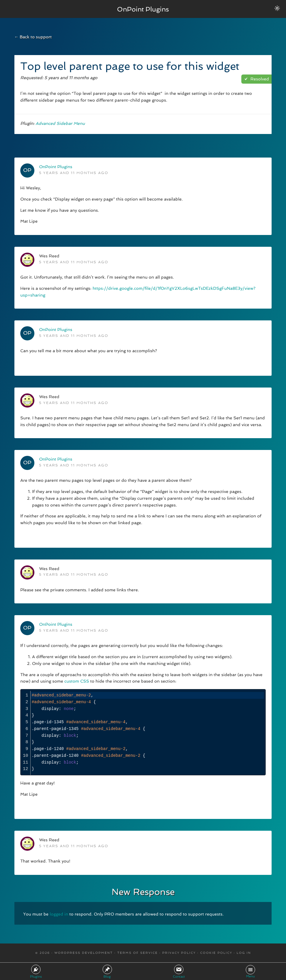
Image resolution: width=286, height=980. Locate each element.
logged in (59, 914)
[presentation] (147, 732)
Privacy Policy (179, 953)
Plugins (36, 972)
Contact (179, 972)
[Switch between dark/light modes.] (277, 8)
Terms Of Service (138, 953)
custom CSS (77, 681)
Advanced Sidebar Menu (60, 123)
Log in (244, 953)
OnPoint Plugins (143, 9)
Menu (250, 972)
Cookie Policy (216, 953)
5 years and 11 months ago (74, 173)
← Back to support (33, 37)
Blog (107, 972)
